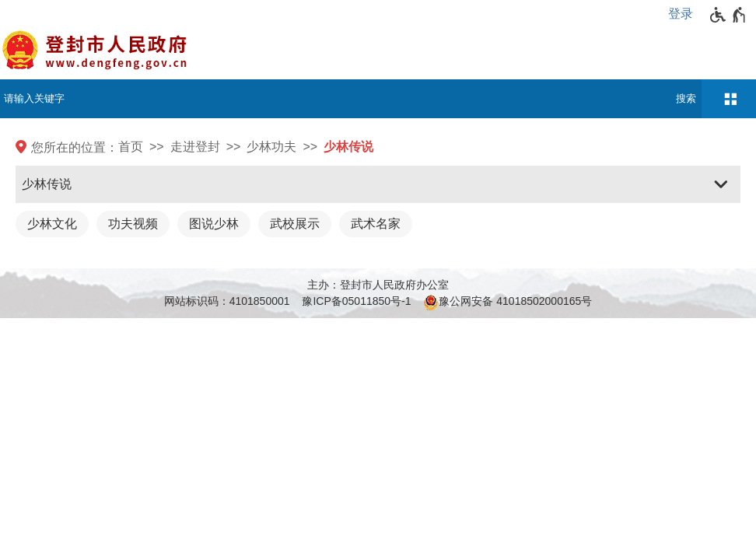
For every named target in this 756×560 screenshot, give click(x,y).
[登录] (684, 14)
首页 (131, 147)
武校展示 (295, 224)
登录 (681, 14)
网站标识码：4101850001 (227, 301)
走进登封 (195, 147)
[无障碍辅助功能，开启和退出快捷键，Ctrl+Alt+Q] (728, 15)
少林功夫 (271, 147)
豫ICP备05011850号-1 (356, 301)
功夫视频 (133, 224)
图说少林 (214, 224)
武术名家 (376, 224)
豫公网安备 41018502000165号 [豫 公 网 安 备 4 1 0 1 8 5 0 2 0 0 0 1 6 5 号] (507, 303)
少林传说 (348, 147)
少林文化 (52, 224)
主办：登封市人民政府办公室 (378, 285)
